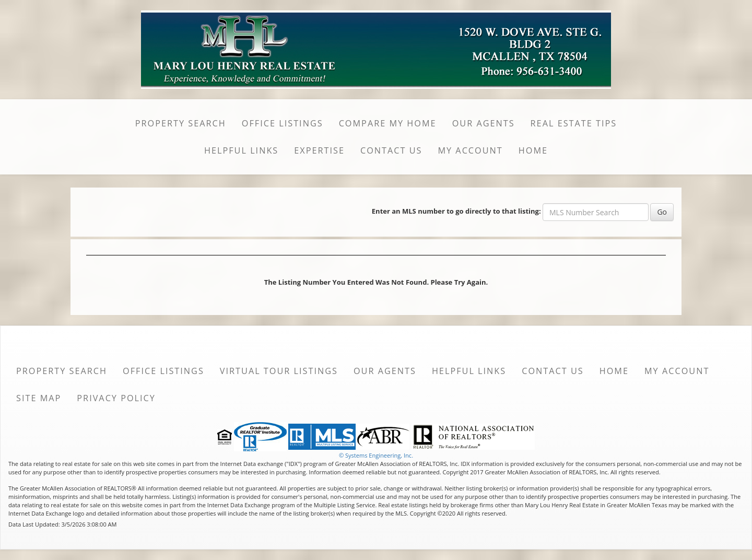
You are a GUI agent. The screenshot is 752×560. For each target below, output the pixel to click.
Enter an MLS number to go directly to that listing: (456, 211)
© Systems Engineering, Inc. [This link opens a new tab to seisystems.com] (376, 455)
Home (533, 150)
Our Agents (484, 123)
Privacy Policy (116, 398)
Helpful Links (241, 150)
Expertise (319, 150)
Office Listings (283, 123)
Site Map (39, 398)
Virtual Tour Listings (279, 371)
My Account (470, 150)
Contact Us (391, 150)
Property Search (181, 123)
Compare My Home (388, 123)
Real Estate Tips (574, 123)
